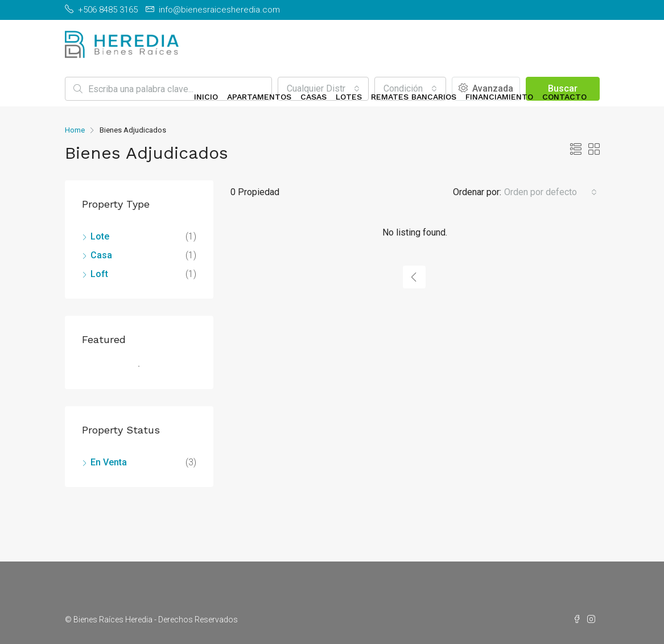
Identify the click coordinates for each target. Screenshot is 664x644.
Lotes (349, 97)
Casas (314, 97)
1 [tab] (145, 371)
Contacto (564, 97)
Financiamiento (499, 97)
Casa (101, 255)
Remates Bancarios (414, 97)
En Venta (109, 462)
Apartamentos (259, 97)
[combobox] (550, 192)
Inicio (206, 97)
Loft (99, 274)
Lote (100, 236)
